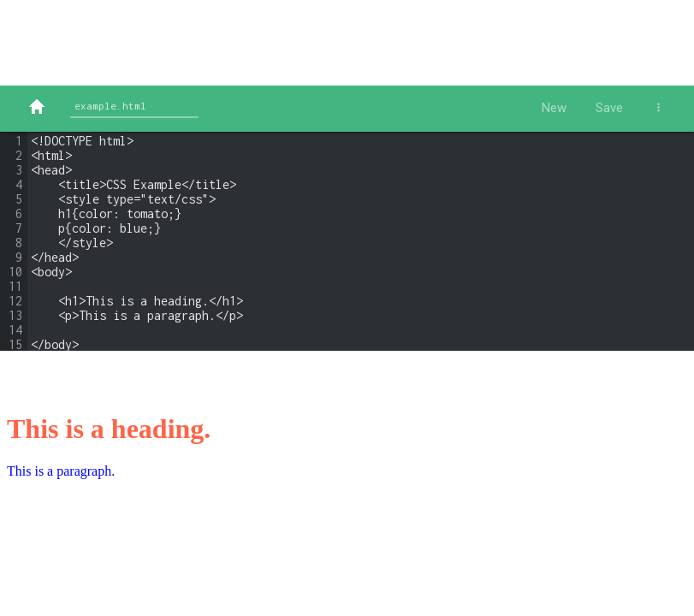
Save (609, 108)
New (554, 108)
